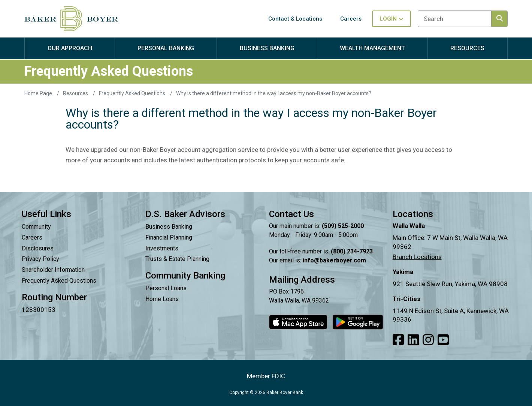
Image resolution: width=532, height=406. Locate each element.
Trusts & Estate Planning (177, 259)
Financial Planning (169, 237)
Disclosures (38, 248)
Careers (32, 237)
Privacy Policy (40, 259)
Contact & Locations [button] (295, 19)
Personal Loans (166, 288)
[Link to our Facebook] (398, 340)
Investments (162, 248)
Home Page (39, 93)
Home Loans (162, 299)
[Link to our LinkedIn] (413, 340)
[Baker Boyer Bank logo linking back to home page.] (71, 19)
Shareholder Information (53, 270)
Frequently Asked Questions (133, 93)
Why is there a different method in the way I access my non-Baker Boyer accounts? (274, 93)
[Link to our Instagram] (428, 340)
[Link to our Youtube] (443, 340)
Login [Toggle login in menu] (392, 19)
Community (36, 227)
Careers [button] (351, 19)
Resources (76, 93)
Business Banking (169, 227)
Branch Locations (417, 257)
